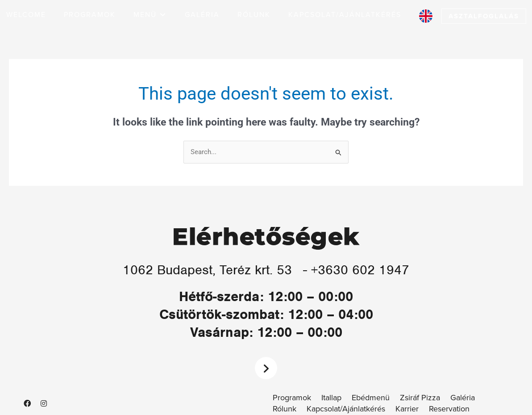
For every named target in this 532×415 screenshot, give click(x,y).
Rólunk (285, 409)
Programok (292, 398)
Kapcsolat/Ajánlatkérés (346, 409)
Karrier (407, 409)
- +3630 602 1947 (358, 270)
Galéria (463, 398)
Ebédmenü (371, 398)
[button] (150, 15)
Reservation (449, 409)
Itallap (331, 398)
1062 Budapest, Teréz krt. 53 (207, 270)
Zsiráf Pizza (420, 398)
